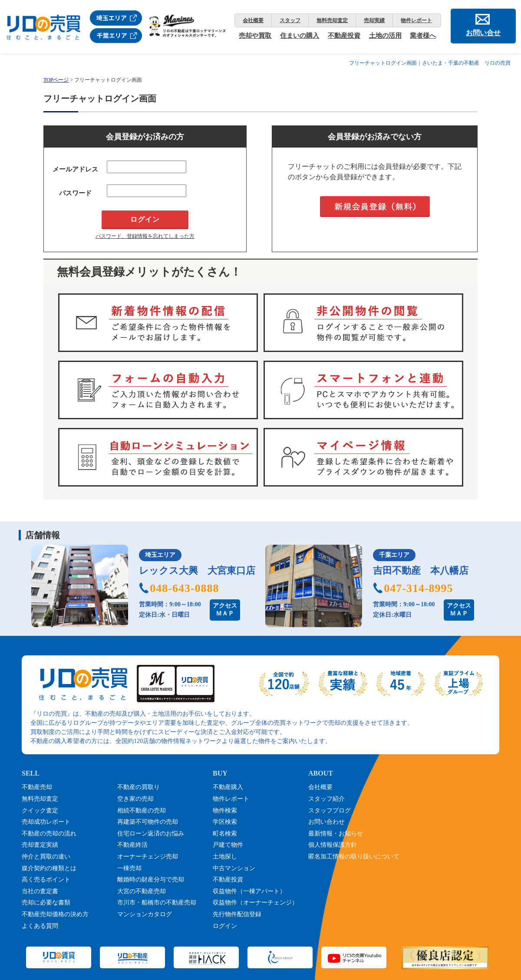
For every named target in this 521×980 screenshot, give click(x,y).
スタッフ (290, 20)
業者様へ (423, 36)
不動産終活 (132, 845)
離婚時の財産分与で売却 (151, 880)
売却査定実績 (40, 845)
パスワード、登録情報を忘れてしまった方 (145, 236)
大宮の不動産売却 (142, 891)
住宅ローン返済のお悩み (151, 834)
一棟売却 (129, 868)
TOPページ (56, 80)
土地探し (225, 857)
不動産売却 (37, 787)
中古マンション (234, 868)
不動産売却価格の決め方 (55, 914)
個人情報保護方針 (333, 845)
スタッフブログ (330, 811)
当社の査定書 (40, 891)
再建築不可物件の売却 (148, 822)
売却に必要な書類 (46, 903)
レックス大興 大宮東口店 (197, 571)
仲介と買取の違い (46, 857)
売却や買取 (255, 36)
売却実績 (374, 20)
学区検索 (225, 822)
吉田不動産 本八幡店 (421, 571)
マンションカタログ (145, 914)
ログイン (225, 926)
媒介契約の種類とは (49, 868)
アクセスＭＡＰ (225, 610)
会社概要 (253, 20)
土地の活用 (385, 36)
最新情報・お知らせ (336, 834)
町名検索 (225, 834)
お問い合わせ (326, 822)
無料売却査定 (332, 20)
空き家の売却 (135, 799)
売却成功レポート (46, 822)
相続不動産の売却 (142, 811)
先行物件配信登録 (237, 914)
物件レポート (416, 20)
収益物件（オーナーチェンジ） (255, 903)
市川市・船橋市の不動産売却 (157, 903)
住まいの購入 (300, 36)
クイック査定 (40, 811)
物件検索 (225, 811)
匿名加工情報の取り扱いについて (354, 857)
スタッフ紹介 (326, 799)
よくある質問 (40, 926)
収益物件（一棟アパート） (249, 891)
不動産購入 (228, 787)
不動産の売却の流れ (49, 834)
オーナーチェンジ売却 (148, 857)
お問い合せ (483, 33)
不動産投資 (344, 36)
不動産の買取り (138, 787)
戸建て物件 (228, 845)
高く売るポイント (46, 880)
